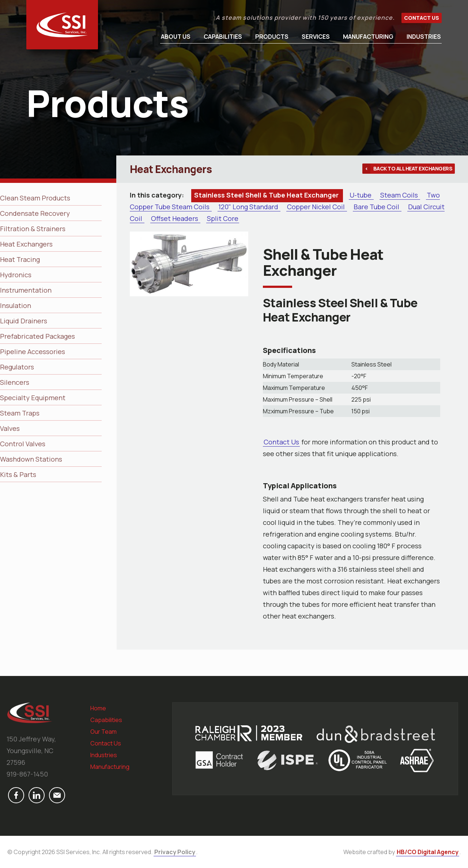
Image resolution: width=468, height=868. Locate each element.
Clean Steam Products (35, 198)
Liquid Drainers (24, 321)
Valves (10, 428)
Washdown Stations (31, 459)
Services (316, 37)
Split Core (223, 218)
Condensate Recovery (35, 213)
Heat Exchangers (26, 244)
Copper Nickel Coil (317, 207)
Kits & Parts (18, 474)
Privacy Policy (175, 852)
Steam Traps (20, 413)
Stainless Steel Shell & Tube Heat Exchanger (267, 195)
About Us (176, 37)
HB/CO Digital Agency (428, 852)
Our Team (103, 732)
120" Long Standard (249, 207)
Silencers (15, 382)
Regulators (17, 367)
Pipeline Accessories (33, 352)
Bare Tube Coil (377, 207)
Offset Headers (175, 218)
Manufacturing (368, 37)
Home (98, 708)
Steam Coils (400, 195)
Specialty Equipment (33, 398)
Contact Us (422, 18)
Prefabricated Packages (37, 336)
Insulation (16, 305)
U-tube (361, 195)
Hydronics (16, 275)
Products (272, 37)
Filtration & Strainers (33, 229)
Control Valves (23, 444)
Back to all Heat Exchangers (413, 168)
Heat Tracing (20, 259)
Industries (424, 37)
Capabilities (223, 37)
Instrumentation (26, 290)
